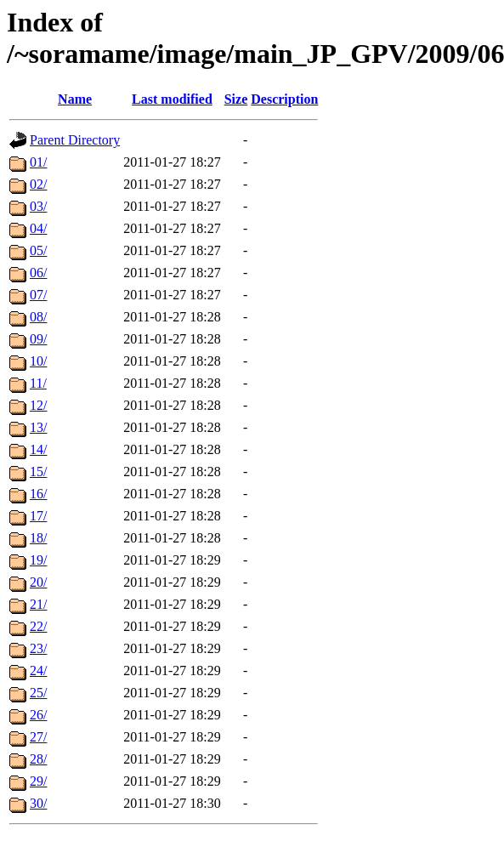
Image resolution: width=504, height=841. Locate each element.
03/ (38, 206)
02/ (38, 184)
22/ (38, 626)
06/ (38, 273)
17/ (38, 516)
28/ (38, 759)
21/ (38, 604)
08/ (38, 317)
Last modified (172, 99)
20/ (38, 582)
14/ (38, 449)
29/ (38, 781)
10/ (38, 361)
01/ (38, 162)
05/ (38, 250)
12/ (38, 405)
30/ (38, 803)
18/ (38, 538)
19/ (38, 560)
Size (236, 99)
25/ (38, 693)
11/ (38, 383)
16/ (38, 494)
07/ (38, 295)
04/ (38, 228)
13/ (38, 427)
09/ (38, 339)
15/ (38, 472)
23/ (38, 648)
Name (75, 99)
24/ (38, 671)
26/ (38, 715)
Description (284, 99)
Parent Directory (75, 140)
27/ (38, 737)
